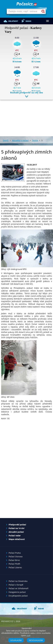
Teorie (35, 140)
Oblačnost (13, 21)
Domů (6, 140)
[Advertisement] (26, 116)
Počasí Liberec (15, 567)
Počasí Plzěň (14, 564)
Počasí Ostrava (16, 556)
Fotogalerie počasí (17, 592)
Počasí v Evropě (16, 585)
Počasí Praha (15, 553)
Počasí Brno (14, 560)
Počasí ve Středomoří (19, 588)
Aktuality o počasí (20, 140)
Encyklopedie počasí (18, 596)
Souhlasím (16, 640)
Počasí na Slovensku (18, 581)
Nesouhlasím (36, 640)
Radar (28, 21)
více (28, 635)
